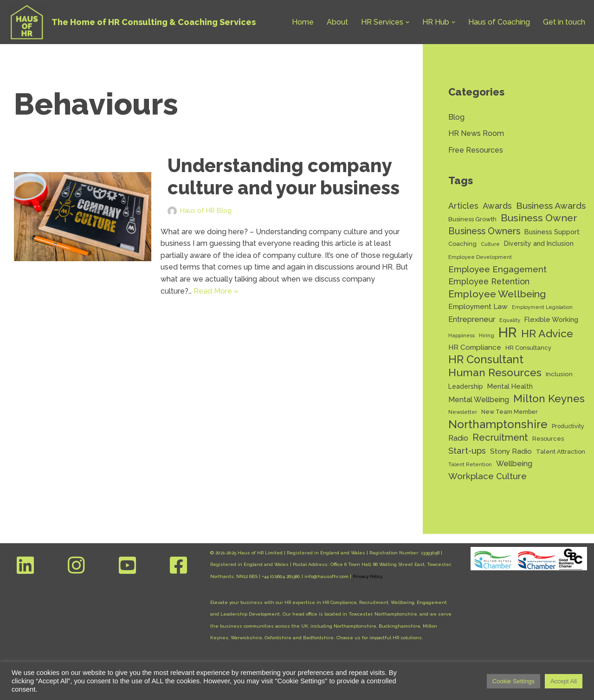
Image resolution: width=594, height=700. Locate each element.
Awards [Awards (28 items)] (497, 206)
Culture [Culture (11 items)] (490, 244)
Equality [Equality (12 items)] (510, 320)
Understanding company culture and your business (284, 177)
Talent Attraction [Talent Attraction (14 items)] (561, 452)
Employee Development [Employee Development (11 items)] (480, 257)
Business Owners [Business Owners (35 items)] (484, 231)
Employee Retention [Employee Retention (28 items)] (489, 281)
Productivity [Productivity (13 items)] (568, 426)
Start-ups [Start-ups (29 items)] (467, 451)
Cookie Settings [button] (513, 681)
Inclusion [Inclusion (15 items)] (559, 374)
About (337, 22)
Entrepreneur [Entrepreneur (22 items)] (472, 319)
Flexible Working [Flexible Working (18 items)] (551, 319)
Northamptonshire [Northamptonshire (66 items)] (498, 424)
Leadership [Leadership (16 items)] (466, 386)
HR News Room (476, 133)
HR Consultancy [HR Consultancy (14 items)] (528, 348)
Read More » (216, 291)
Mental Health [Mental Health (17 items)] (510, 386)
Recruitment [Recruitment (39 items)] (500, 437)
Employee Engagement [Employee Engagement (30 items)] (497, 269)
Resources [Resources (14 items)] (548, 439)
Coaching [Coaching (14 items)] (462, 244)
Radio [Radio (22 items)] (458, 438)
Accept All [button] (564, 681)
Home (303, 22)
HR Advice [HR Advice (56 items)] (547, 334)
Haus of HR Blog (206, 210)
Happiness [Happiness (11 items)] (462, 335)
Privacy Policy (368, 576)
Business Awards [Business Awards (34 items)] (551, 206)
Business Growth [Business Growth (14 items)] (472, 219)
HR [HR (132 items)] (508, 333)
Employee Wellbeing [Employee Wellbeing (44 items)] (497, 294)
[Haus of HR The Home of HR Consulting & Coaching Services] (131, 22)
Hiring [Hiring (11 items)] (487, 335)
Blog (456, 117)
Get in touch (564, 22)
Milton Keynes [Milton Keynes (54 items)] (549, 399)
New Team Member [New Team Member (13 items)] (510, 412)
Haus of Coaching (499, 22)
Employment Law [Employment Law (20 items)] (478, 306)
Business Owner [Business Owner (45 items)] (539, 218)
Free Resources (476, 150)
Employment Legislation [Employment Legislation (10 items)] (542, 307)
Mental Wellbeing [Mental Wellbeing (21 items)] (479, 400)
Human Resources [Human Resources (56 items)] (495, 372)
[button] (407, 22)
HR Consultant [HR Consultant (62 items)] (486, 360)
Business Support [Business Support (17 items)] (552, 232)
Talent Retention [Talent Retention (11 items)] (470, 464)
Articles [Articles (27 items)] (463, 206)
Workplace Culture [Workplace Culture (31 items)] (487, 476)
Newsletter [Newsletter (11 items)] (463, 412)
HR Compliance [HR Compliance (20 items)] (475, 347)
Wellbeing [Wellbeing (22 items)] (514, 464)
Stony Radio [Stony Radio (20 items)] (511, 451)
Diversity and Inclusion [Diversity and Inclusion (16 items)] (539, 244)
